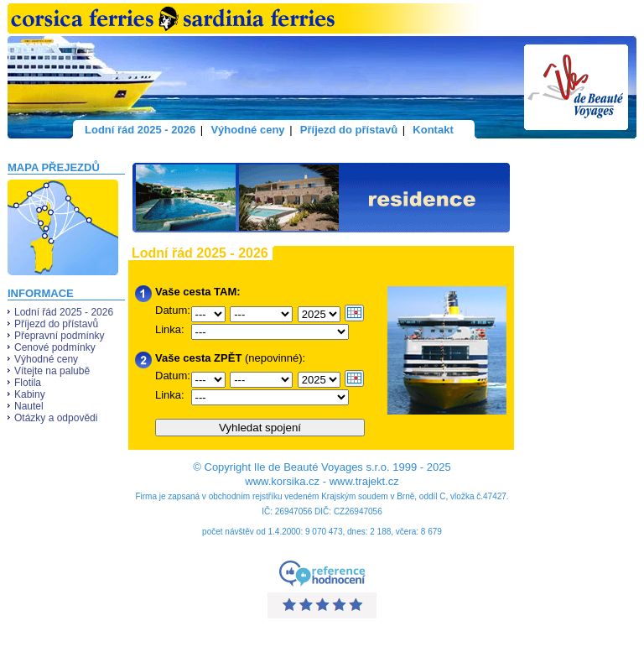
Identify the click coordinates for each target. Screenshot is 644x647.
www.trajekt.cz (364, 481)
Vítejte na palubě (52, 371)
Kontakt (433, 130)
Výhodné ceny (247, 130)
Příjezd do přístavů (349, 130)
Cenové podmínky (55, 347)
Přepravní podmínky (59, 336)
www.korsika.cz (282, 481)
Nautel (29, 406)
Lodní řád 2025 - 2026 (140, 130)
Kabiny (30, 394)
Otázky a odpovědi (56, 418)
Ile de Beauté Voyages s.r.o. (322, 467)
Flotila (28, 383)
